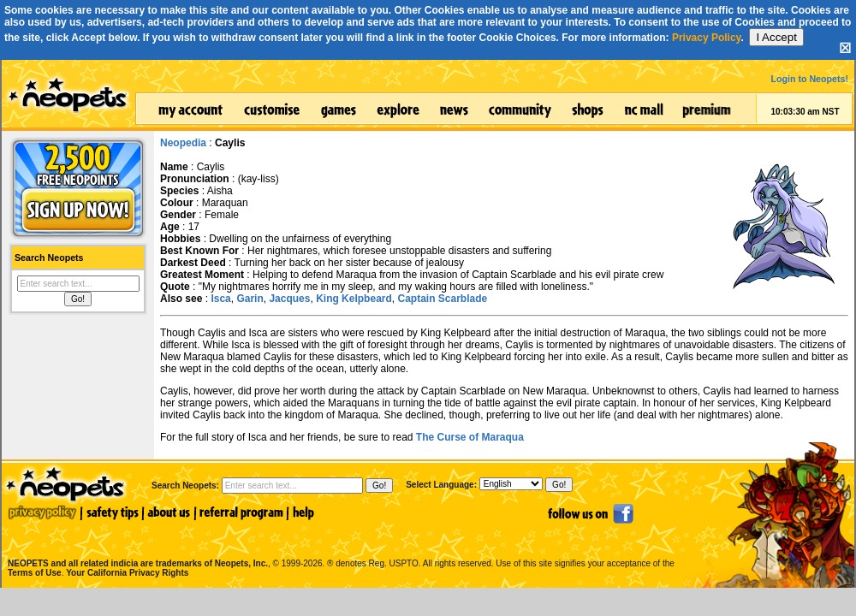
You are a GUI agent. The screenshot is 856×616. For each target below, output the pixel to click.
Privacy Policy (707, 38)
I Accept (776, 37)
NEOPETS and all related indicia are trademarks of (136, 545)
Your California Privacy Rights (127, 573)
